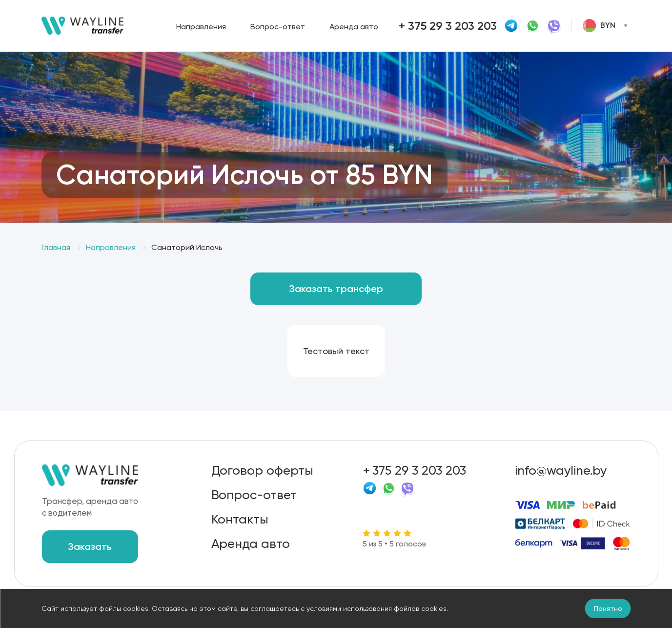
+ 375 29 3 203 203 (415, 470)
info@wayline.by (561, 470)
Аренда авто (354, 27)
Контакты (240, 519)
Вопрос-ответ (278, 27)
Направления (201, 27)
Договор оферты (263, 470)
